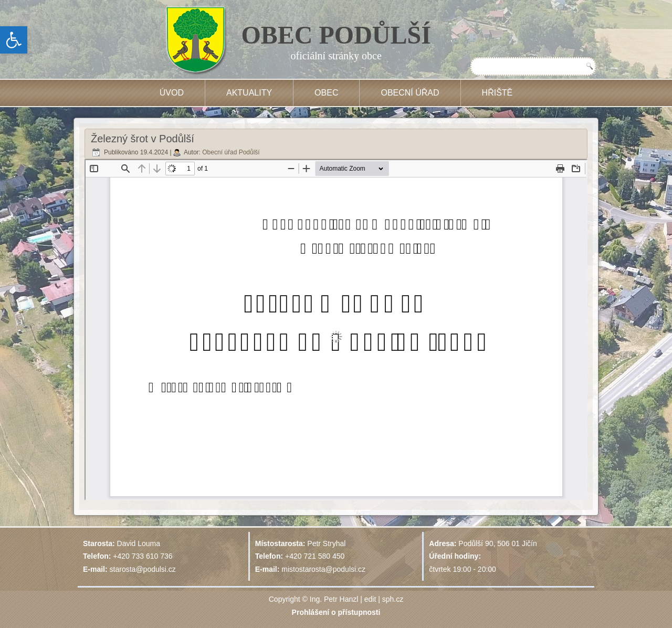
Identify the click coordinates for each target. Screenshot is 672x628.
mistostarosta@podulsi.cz (323, 569)
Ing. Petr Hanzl (334, 599)
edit (370, 599)
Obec (326, 93)
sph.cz (393, 599)
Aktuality (249, 93)
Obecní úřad (410, 93)
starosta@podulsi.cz (143, 569)
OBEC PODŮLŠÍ (336, 35)
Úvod (172, 93)
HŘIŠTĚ (497, 93)
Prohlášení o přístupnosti (336, 612)
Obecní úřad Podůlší (231, 152)
